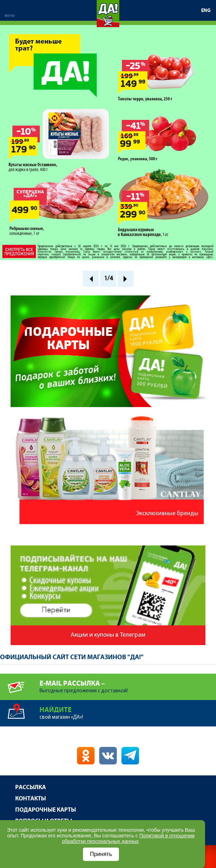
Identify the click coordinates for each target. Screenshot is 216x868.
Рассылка (31, 788)
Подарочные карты (46, 810)
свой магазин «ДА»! (128, 710)
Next (125, 279)
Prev (91, 279)
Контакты (31, 799)
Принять (101, 854)
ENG (206, 11)
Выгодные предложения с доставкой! (128, 684)
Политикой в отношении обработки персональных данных (128, 838)
